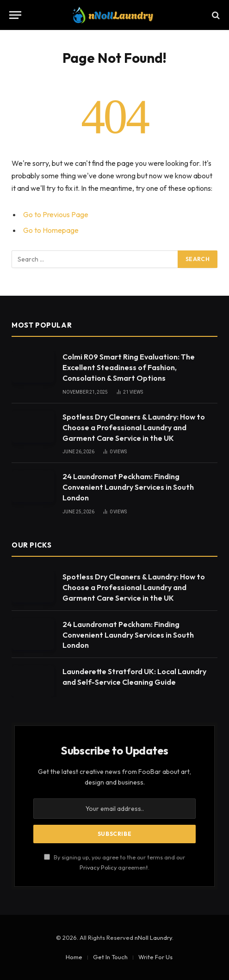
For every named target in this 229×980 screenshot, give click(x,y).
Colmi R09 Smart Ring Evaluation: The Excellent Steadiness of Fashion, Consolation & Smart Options (129, 367)
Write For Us (155, 957)
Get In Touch (110, 957)
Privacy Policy (98, 867)
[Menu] (15, 15)
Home (74, 957)
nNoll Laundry (153, 937)
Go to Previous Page (56, 214)
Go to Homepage (51, 230)
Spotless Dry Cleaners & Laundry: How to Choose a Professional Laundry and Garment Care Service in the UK (134, 427)
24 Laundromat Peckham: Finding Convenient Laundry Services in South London (128, 487)
